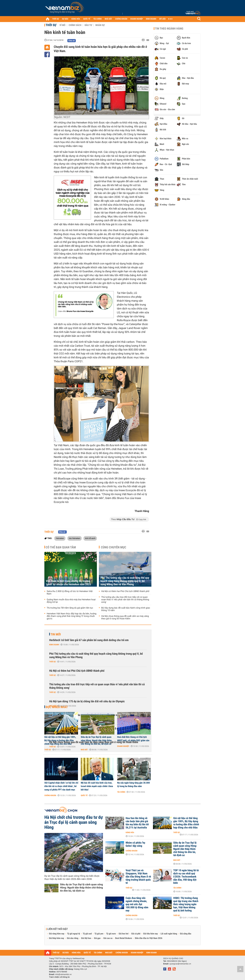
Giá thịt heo (86, 938)
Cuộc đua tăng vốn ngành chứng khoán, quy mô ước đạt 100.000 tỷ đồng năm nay (137, 904)
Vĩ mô (62, 25)
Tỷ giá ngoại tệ (74, 934)
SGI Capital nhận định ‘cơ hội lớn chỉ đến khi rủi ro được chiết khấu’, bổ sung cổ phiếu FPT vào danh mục (61, 786)
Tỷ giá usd (87, 934)
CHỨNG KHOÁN (121, 19)
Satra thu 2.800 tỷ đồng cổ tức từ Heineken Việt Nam (70, 593)
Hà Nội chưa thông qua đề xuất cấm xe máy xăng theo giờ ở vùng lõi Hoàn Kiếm (125, 617)
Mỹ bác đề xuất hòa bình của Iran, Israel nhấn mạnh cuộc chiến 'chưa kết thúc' (97, 786)
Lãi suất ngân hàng (169, 934)
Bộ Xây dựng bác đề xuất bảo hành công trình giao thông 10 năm (126, 609)
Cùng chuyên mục (114, 547)
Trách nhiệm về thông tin (59, 977)
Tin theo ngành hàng (169, 29)
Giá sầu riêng (73, 938)
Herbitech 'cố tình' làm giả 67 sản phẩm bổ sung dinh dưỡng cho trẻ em (89, 640)
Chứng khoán (50, 795)
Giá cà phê (136, 934)
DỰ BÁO (65, 19)
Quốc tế (84, 795)
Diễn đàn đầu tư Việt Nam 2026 (149, 938)
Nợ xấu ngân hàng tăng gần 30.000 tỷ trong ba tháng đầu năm (133, 785)
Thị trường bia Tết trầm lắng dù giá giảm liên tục (70, 608)
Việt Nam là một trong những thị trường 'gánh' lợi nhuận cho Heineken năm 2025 (68, 583)
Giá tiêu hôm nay (151, 934)
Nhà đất (53, 706)
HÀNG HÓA (76, 19)
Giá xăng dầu (185, 934)
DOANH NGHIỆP (136, 19)
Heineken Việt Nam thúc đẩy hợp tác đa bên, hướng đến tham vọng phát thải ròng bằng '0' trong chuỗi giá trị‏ (72, 616)
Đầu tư (88, 25)
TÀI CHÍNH (97, 19)
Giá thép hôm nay (56, 938)
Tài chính (121, 792)
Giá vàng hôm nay (57, 934)
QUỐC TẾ (87, 19)
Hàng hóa (130, 832)
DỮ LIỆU (162, 19)
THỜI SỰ (56, 19)
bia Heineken (75, 538)
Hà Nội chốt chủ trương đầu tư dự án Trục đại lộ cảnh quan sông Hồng (74, 822)
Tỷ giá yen (99, 934)
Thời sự (51, 25)
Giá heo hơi (124, 934)
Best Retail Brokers (124, 938)
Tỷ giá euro (111, 934)
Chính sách (75, 25)
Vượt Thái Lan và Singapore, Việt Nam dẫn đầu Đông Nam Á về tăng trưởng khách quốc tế (138, 877)
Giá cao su (108, 938)
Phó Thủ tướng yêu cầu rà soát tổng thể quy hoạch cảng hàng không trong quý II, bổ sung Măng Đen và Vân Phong (125, 581)
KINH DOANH (151, 19)
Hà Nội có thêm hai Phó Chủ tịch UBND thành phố (125, 591)
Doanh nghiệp (123, 746)
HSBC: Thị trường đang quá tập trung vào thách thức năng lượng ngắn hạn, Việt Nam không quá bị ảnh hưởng (186, 904)
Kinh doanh (54, 645)
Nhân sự (100, 25)
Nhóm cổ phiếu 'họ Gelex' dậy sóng (135, 844)
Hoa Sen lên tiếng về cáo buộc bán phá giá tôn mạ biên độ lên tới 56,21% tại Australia (137, 823)
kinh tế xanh (90, 538)
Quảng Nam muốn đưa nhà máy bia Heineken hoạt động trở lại (71, 601)
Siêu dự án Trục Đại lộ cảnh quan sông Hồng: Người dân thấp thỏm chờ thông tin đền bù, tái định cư (96, 740)
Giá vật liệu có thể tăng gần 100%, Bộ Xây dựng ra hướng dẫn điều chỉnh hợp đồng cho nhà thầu (60, 740)
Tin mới (56, 634)
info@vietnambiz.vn (63, 974)
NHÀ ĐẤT (108, 19)
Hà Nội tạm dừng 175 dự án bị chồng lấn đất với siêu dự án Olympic (87, 701)
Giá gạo (97, 938)
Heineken (60, 538)
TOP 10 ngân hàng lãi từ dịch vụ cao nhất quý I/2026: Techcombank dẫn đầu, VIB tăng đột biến (186, 877)
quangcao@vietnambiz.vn (180, 964)
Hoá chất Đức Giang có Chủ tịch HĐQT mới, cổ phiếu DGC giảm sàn (133, 739)
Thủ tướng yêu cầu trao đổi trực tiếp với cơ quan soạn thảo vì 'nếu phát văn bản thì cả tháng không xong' (125, 600)
